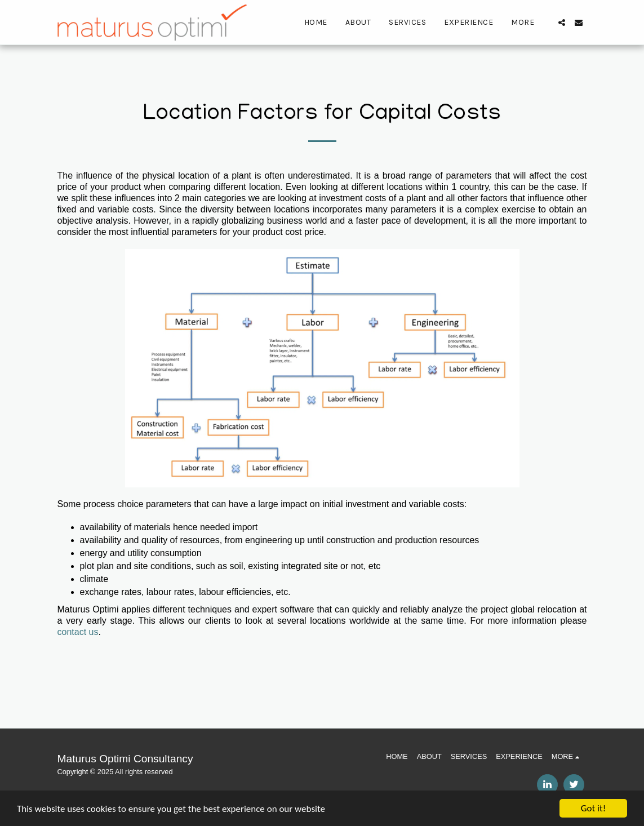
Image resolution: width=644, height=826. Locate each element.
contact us (78, 632)
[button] (562, 23)
